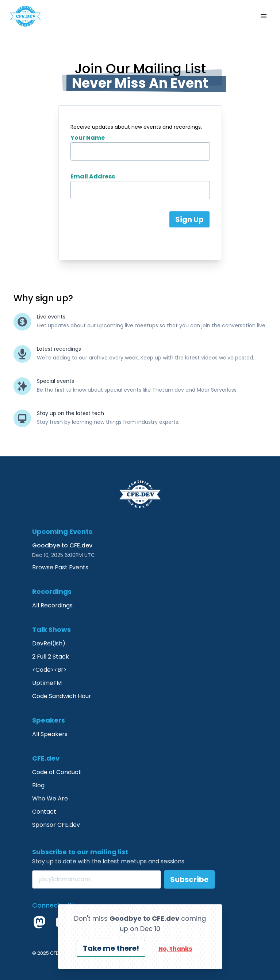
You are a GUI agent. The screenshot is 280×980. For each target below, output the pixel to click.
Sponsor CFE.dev (56, 825)
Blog (38, 785)
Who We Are (50, 798)
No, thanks (175, 949)
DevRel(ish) (49, 643)
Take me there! (111, 948)
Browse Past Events (60, 567)
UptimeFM (47, 683)
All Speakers (50, 734)
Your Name (88, 138)
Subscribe (189, 879)
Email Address (93, 176)
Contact (44, 812)
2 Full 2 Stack (51, 657)
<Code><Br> (49, 670)
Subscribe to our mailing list (80, 852)
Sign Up (189, 219)
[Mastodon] (39, 922)
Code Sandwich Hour (62, 696)
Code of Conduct (57, 772)
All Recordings (52, 605)
